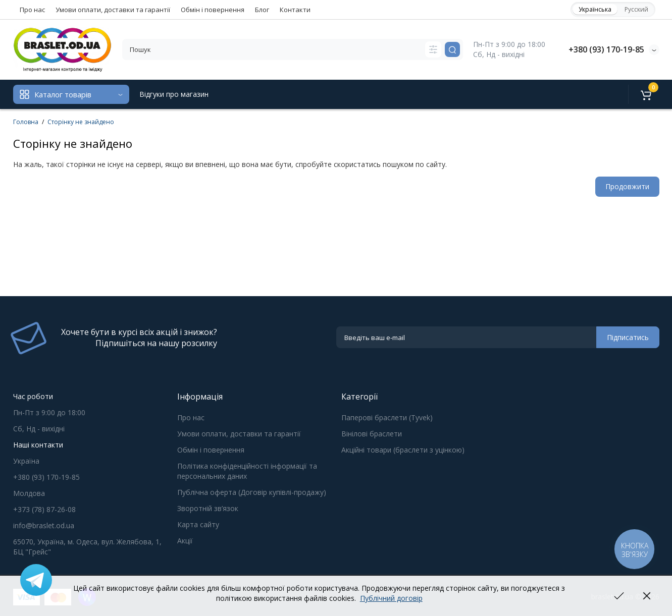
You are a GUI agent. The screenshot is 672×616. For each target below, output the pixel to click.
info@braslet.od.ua (44, 525)
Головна (26, 122)
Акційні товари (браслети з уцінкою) (403, 450)
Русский (636, 9)
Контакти (295, 10)
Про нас (32, 10)
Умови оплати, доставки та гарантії (113, 10)
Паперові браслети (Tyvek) (387, 417)
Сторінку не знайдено (81, 122)
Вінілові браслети (372, 434)
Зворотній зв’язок (208, 508)
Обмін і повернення (213, 10)
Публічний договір (391, 598)
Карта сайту (198, 524)
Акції (185, 541)
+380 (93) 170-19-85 (606, 49)
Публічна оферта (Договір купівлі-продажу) (252, 492)
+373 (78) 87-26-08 (44, 509)
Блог (262, 10)
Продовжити (627, 186)
